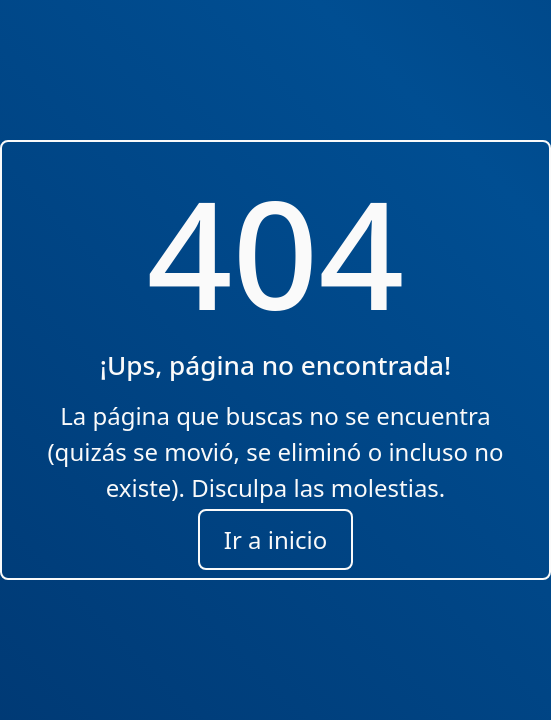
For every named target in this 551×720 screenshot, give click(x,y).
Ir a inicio (275, 539)
